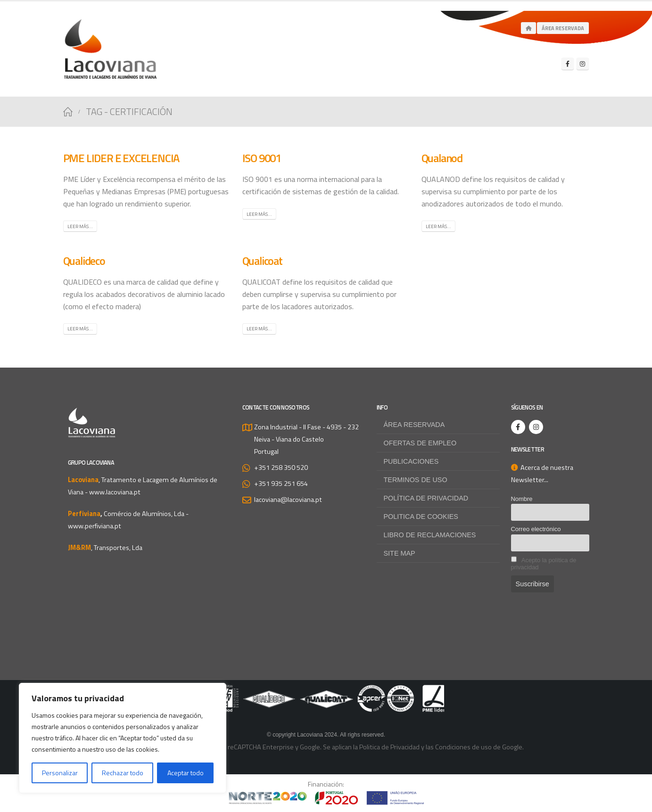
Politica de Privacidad (389, 747)
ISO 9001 (262, 158)
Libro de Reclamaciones (430, 535)
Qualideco (84, 261)
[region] (123, 738)
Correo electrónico (536, 529)
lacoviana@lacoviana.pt (288, 500)
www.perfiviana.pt (95, 526)
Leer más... (80, 226)
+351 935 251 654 (281, 484)
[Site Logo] (110, 49)
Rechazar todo (123, 773)
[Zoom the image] (326, 691)
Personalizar (60, 773)
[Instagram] (583, 64)
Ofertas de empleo (420, 443)
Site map (400, 553)
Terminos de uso (416, 480)
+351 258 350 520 (281, 468)
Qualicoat (262, 261)
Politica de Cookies (421, 517)
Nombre (522, 499)
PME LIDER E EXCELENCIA (121, 158)
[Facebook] (568, 64)
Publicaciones (411, 461)
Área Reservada (563, 28)
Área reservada (414, 425)
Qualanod (442, 158)
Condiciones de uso (463, 747)
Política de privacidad (426, 498)
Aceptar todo (186, 773)
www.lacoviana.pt (115, 492)
